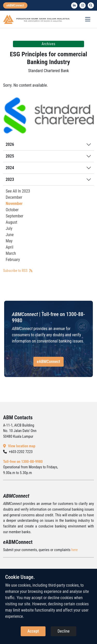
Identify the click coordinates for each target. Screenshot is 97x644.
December (14, 197)
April (9, 247)
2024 (10, 168)
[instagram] (83, 5)
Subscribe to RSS (18, 271)
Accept (33, 631)
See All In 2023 (18, 191)
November (14, 204)
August (12, 222)
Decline (64, 631)
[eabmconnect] (15, 5)
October (12, 210)
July (9, 228)
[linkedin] (74, 5)
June (10, 235)
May (9, 241)
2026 (10, 144)
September (14, 216)
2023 (10, 179)
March (11, 253)
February (13, 260)
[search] (91, 5)
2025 (10, 156)
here (75, 550)
